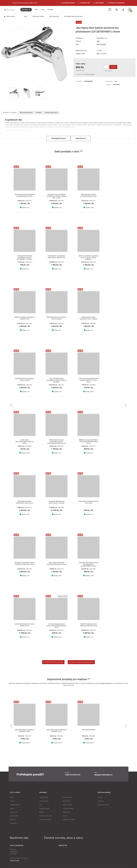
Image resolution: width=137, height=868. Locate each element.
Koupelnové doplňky (68, 808)
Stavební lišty (66, 812)
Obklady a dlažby (44, 797)
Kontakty (12, 801)
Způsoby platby (14, 816)
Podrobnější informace (58, 138)
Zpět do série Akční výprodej (53, 662)
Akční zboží (101, 801)
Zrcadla (65, 816)
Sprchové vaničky (67, 805)
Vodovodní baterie (37, 16)
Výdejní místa (14, 812)
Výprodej (100, 797)
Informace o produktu (10, 113)
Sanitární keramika (68, 797)
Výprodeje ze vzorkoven (69, 820)
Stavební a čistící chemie (46, 816)
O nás (12, 797)
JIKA (98, 41)
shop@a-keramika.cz (106, 683)
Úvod (24, 16)
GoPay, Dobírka (90, 74)
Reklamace (13, 820)
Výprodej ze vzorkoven (103, 805)
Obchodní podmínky (15, 805)
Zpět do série (9, 16)
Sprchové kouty (67, 801)
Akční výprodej (53, 16)
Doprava (12, 808)
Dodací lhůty (13, 823)
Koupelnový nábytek (44, 808)
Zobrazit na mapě (15, 860)
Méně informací (81, 138)
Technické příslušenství (45, 820)
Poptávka (39, 113)
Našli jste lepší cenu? (51, 113)
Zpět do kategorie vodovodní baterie (81, 662)
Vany (41, 805)
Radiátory (42, 812)
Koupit (113, 67)
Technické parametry (26, 113)
